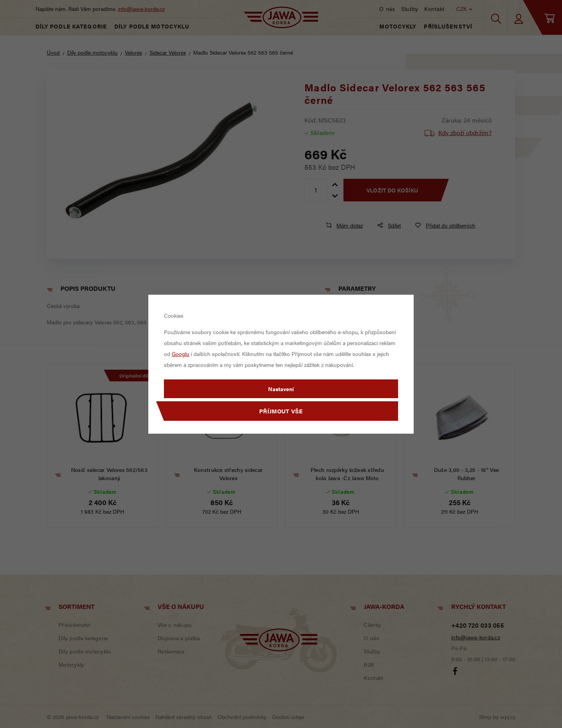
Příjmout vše (281, 411)
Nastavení (281, 389)
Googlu (181, 354)
